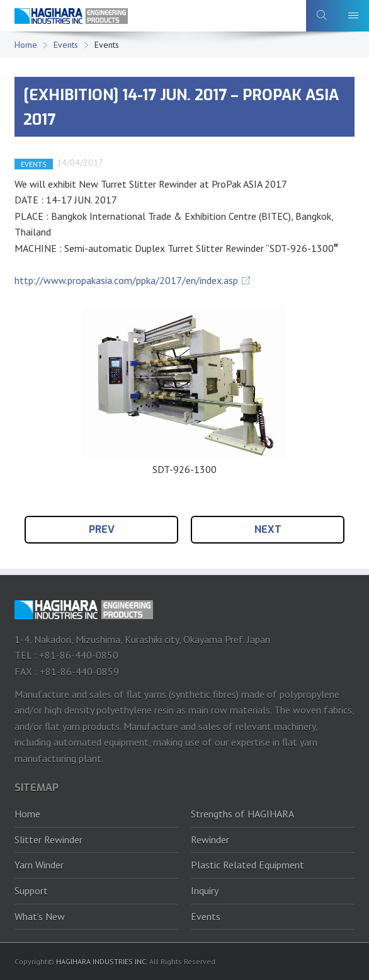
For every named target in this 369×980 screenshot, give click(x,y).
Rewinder (210, 840)
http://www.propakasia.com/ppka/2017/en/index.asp (126, 280)
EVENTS (34, 164)
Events (66, 45)
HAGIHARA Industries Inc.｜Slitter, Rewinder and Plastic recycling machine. (71, 20)
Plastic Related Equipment (247, 865)
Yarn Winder (39, 865)
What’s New (40, 916)
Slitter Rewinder (48, 840)
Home (26, 45)
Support (31, 891)
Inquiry (205, 891)
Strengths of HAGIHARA (242, 814)
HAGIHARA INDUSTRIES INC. (102, 961)
